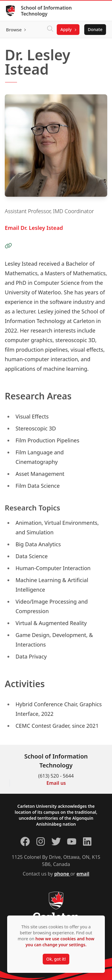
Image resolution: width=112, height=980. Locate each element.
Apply (66, 29)
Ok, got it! (56, 959)
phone (62, 874)
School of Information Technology (46, 11)
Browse (14, 30)
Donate (95, 29)
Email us (56, 783)
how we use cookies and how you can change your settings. (60, 942)
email (83, 874)
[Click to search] (50, 30)
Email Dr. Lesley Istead (34, 228)
